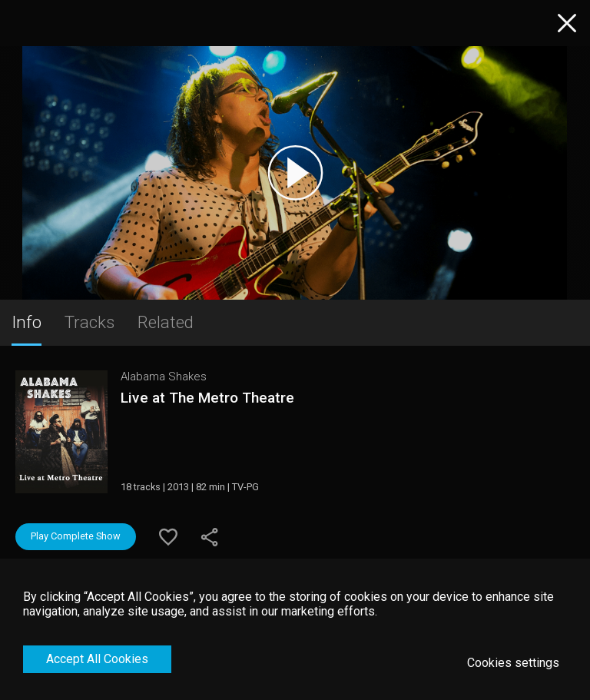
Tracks (89, 322)
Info (27, 322)
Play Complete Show (76, 536)
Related (166, 322)
